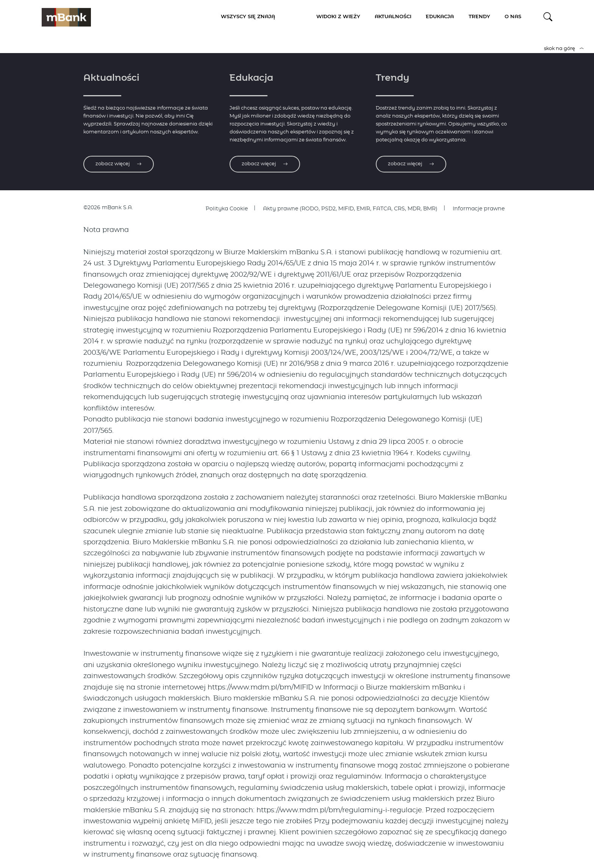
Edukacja (440, 17)
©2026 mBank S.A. (108, 208)
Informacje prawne (479, 209)
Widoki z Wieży (338, 17)
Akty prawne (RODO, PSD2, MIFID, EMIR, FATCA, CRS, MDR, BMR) (350, 209)
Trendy (479, 17)
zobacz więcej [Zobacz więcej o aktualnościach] (119, 164)
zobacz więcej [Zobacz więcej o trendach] (411, 164)
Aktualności (393, 17)
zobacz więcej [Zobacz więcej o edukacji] (265, 164)
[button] (548, 17)
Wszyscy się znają (248, 17)
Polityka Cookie (227, 209)
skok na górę (564, 49)
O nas (513, 17)
